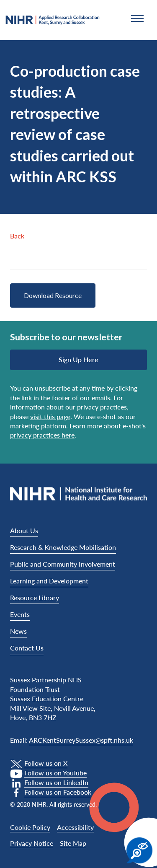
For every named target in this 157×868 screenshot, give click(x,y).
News (18, 631)
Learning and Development (49, 581)
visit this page (50, 416)
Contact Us (27, 648)
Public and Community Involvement (63, 564)
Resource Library (35, 597)
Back (17, 236)
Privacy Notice (32, 843)
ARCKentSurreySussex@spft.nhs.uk (81, 740)
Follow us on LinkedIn (56, 782)
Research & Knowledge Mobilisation (63, 547)
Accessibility (75, 827)
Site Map (73, 843)
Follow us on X (46, 763)
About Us (24, 530)
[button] (137, 18)
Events (20, 614)
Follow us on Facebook (58, 792)
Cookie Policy (30, 827)
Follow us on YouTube (55, 773)
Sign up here (78, 359)
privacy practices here (42, 435)
